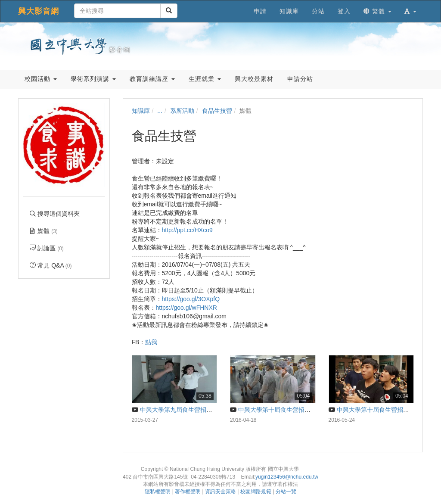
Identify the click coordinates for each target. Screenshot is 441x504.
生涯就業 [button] (205, 79)
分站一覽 (286, 492)
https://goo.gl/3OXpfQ (191, 299)
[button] (410, 11)
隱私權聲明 (158, 492)
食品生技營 (217, 111)
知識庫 (141, 111)
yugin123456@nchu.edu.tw (287, 477)
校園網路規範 (256, 492)
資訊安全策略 (220, 492)
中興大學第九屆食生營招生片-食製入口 (188, 410)
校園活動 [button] (41, 79)
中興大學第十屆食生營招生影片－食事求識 (291, 410)
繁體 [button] (377, 11)
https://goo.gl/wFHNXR (186, 308)
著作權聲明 (188, 492)
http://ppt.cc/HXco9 (187, 230)
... (160, 111)
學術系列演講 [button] (93, 79)
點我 (151, 342)
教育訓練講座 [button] (152, 79)
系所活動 (182, 111)
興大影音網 (39, 11)
